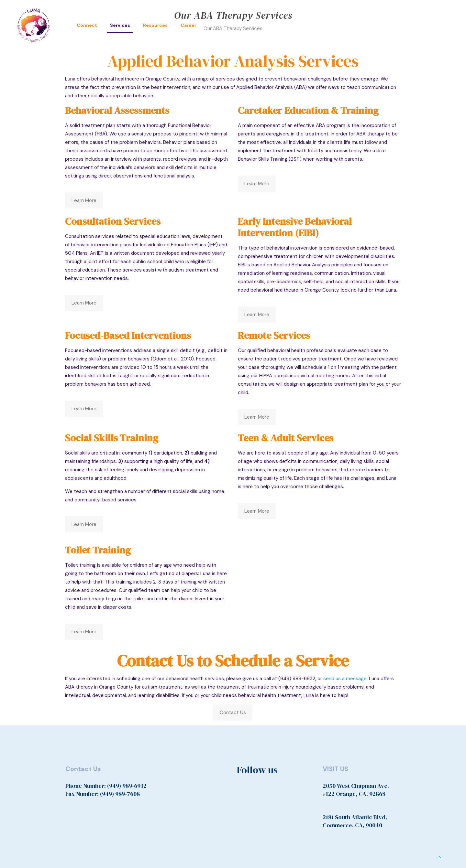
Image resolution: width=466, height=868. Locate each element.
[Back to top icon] (439, 857)
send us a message (345, 679)
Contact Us (233, 713)
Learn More (84, 200)
